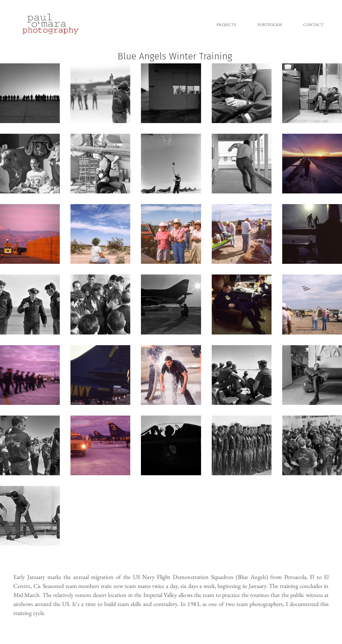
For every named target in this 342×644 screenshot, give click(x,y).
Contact (313, 25)
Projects (226, 25)
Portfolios (270, 25)
